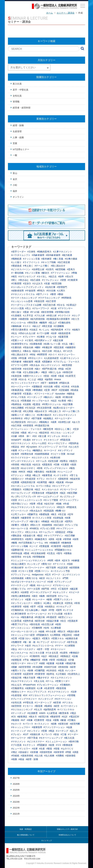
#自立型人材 (48, 624)
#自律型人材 (38, 269)
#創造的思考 (64, 333)
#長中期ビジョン (20, 504)
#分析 (50, 582)
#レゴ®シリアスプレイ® (23, 497)
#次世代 (50, 269)
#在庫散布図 (36, 344)
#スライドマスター (21, 458)
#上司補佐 (61, 674)
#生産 (42, 749)
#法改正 (34, 330)
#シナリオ (68, 610)
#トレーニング (65, 472)
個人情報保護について (26, 835)
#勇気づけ (46, 564)
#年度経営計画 (42, 426)
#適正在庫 (58, 340)
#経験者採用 (17, 291)
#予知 (26, 660)
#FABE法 (34, 528)
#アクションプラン (69, 500)
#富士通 (42, 436)
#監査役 (37, 404)
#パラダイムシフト (21, 255)
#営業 (44, 731)
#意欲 (46, 376)
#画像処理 (55, 543)
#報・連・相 (29, 642)
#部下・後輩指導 (49, 383)
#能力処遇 (67, 255)
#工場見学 (63, 589)
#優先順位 (39, 472)
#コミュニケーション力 (30, 500)
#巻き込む (24, 280)
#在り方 (75, 319)
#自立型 (15, 468)
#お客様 (62, 401)
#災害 (47, 390)
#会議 (69, 727)
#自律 (54, 333)
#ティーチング (19, 713)
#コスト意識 (17, 308)
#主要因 (65, 465)
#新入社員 (69, 738)
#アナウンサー (65, 308)
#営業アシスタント (63, 599)
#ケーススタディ (27, 649)
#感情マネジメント (33, 376)
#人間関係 (55, 635)
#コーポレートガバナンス (24, 631)
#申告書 (23, 358)
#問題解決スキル (63, 550)
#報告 (72, 468)
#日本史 (66, 387)
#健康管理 (26, 518)
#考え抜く (28, 266)
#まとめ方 (74, 447)
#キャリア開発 (51, 500)
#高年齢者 (16, 362)
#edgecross (38, 575)
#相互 (14, 276)
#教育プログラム (20, 624)
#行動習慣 (16, 283)
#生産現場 (16, 695)
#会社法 (37, 465)
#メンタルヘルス (50, 489)
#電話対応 (67, 635)
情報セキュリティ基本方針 (67, 829)
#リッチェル (54, 436)
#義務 (42, 596)
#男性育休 (33, 323)
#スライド (51, 479)
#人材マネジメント (70, 358)
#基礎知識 (44, 514)
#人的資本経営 (51, 358)
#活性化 (69, 603)
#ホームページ (44, 585)
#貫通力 (25, 525)
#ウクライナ (64, 315)
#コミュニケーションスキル (39, 550)
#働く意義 (58, 259)
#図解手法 (33, 514)
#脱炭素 (60, 482)
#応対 (68, 369)
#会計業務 (68, 404)
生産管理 (17, 131)
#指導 (33, 504)
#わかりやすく (28, 468)
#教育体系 (64, 713)
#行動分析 (68, 397)
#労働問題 (40, 670)
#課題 (76, 752)
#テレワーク (17, 646)
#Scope (69, 482)
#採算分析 (63, 724)
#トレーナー (39, 599)
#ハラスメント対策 (42, 518)
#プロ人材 (40, 315)
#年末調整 (38, 667)
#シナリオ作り (61, 475)
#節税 (26, 607)
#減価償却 (70, 347)
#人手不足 (28, 315)
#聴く (70, 401)
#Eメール (33, 433)
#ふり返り (16, 262)
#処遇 (38, 362)
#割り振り (16, 312)
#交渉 (76, 429)
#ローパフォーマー (21, 387)
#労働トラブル (19, 589)
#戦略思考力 (41, 539)
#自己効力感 (49, 305)
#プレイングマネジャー (56, 468)
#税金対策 (75, 479)
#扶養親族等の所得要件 (58, 319)
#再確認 (45, 521)
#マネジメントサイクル (23, 294)
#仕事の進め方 (44, 415)
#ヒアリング (43, 642)
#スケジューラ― (66, 354)
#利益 (61, 369)
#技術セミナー (19, 692)
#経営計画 (43, 717)
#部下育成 (33, 738)
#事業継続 (38, 390)
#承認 (28, 475)
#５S (58, 745)
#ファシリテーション (54, 727)
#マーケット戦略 (20, 546)
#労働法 (72, 720)
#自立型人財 (57, 521)
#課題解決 (47, 362)
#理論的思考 (52, 493)
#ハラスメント (42, 724)
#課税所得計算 (28, 482)
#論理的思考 (50, 709)
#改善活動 (51, 472)
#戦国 (28, 390)
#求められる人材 (27, 333)
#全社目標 (28, 369)
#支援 (47, 283)
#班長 (77, 603)
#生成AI (27, 440)
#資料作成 (28, 621)
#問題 (68, 752)
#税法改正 (54, 656)
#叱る (14, 333)
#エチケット (29, 745)
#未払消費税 (17, 408)
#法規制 (27, 404)
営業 (15, 143)
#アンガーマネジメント (23, 461)
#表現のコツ (17, 479)
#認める (37, 351)
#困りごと (30, 415)
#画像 (30, 720)
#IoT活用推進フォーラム (31, 543)
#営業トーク (17, 340)
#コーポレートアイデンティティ (27, 287)
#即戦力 (41, 291)
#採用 (76, 539)
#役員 (61, 670)
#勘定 (40, 536)
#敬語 (44, 372)
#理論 (70, 532)
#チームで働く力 (71, 411)
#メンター (70, 670)
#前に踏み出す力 (20, 354)
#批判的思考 (57, 330)
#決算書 (34, 752)
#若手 (33, 607)
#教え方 (37, 475)
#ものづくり (67, 749)
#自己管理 (51, 301)
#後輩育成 (47, 475)
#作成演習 (30, 479)
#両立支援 (47, 326)
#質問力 (69, 521)
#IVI (23, 447)
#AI (46, 543)
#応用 (14, 638)
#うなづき (51, 337)
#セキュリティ (60, 592)
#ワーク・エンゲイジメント (66, 575)
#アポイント (17, 599)
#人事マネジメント (63, 252)
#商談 (51, 731)
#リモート (28, 706)
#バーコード (50, 450)
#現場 (56, 749)
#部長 (40, 468)
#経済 (42, 578)
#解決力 (45, 273)
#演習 (14, 500)
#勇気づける (31, 578)
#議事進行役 (17, 550)
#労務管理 (39, 720)
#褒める (27, 351)
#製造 (49, 749)
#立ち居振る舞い (31, 372)
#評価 (71, 660)
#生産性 (64, 653)
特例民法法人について (67, 835)
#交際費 (15, 482)
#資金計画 (16, 678)
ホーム (50, 13)
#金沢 (28, 646)
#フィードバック (20, 511)
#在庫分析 (55, 458)
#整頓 (60, 294)
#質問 (59, 610)
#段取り (38, 603)
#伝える (15, 401)
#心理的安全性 (19, 422)
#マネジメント (19, 741)
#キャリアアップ (61, 486)
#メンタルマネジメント (65, 415)
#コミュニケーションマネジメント (29, 560)
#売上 (28, 308)
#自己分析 (47, 351)
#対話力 (61, 507)
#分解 (14, 436)
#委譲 (26, 312)
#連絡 (14, 472)
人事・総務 (18, 137)
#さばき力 (38, 283)
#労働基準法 (17, 688)
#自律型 (25, 592)
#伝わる (23, 379)
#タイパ (53, 354)
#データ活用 (34, 589)
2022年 (16, 808)
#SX (35, 436)
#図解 (14, 667)
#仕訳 (65, 717)
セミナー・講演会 (66, 13)
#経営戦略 (60, 269)
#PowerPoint (29, 685)
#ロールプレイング (21, 493)
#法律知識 (58, 518)
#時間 (50, 560)
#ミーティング (19, 731)
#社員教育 (33, 713)
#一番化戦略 (17, 273)
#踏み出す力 (41, 411)
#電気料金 (74, 443)
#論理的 (49, 379)
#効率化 (50, 674)
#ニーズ (34, 546)
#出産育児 (70, 376)
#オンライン (34, 731)
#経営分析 (40, 621)
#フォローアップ (20, 521)
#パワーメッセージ (37, 614)
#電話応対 (74, 717)
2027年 (16, 778)
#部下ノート (43, 294)
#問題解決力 (43, 635)
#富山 (14, 649)
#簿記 (14, 752)
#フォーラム (25, 450)
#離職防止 (38, 450)
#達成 (61, 376)
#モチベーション (63, 699)
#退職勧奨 (37, 387)
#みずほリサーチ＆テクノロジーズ (29, 582)
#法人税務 (49, 756)
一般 (15, 155)
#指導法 (64, 461)
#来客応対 (68, 372)
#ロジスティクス (40, 458)
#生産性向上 (74, 674)
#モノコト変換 (33, 273)
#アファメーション (60, 273)
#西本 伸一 (25, 436)
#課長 (51, 539)
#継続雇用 (28, 362)
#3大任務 (48, 387)
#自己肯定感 (64, 262)
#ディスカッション (21, 628)
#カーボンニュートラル (23, 486)
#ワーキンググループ (41, 592)
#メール (15, 617)
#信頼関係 (47, 525)
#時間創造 (66, 298)
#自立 (63, 621)
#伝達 (54, 308)
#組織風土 (48, 418)
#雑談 (40, 379)
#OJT (26, 734)
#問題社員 (64, 383)
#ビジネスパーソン (21, 269)
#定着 (59, 539)
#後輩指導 (37, 727)
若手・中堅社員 (20, 90)
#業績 (24, 433)
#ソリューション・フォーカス (26, 429)
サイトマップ (46, 841)
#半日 (54, 589)
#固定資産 (59, 347)
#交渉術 (15, 433)
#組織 (41, 631)
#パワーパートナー (35, 568)
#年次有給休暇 (38, 553)
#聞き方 (61, 631)
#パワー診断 (43, 333)
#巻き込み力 (36, 511)
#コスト (27, 326)
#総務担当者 (72, 638)
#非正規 (62, 514)
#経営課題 (67, 365)
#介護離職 (59, 326)
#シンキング (34, 564)
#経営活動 (56, 283)
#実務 (45, 660)
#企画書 (60, 663)
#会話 (54, 401)
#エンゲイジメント (51, 365)
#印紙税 (15, 756)
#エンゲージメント (46, 507)
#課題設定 (60, 532)
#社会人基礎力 (19, 564)
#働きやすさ (43, 678)
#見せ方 (69, 276)
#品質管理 (28, 674)
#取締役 (48, 706)
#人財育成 (16, 621)
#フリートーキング (44, 394)
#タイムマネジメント (61, 678)
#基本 (58, 560)
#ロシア (76, 315)
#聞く (14, 280)
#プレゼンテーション (48, 685)
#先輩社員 (58, 603)
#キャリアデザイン (54, 536)
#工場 (63, 734)
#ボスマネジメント (21, 443)
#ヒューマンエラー (21, 749)
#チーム (50, 681)
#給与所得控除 (38, 319)
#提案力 (37, 638)
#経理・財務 (32, 759)
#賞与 (59, 553)
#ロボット (67, 436)
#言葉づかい (25, 638)
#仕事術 (41, 337)
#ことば (32, 379)
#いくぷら (44, 330)
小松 (15, 185)
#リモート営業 (26, 571)
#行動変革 (73, 280)
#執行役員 (26, 465)
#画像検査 (66, 543)
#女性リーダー (19, 663)
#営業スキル (58, 638)
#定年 (70, 514)
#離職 (14, 543)
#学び (27, 418)
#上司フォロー (19, 514)
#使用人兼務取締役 (21, 596)
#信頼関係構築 (42, 454)
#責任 (35, 596)
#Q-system (32, 447)
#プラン (41, 479)
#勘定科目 (44, 433)
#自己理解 (70, 536)
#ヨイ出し (42, 276)
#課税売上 (16, 351)
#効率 (61, 276)
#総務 (54, 724)
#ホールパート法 (20, 528)
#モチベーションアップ (51, 738)
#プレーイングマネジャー (24, 699)
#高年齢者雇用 (53, 255)
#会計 (44, 656)
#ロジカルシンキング (22, 709)
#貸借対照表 (46, 752)
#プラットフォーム (21, 575)
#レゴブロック (67, 497)
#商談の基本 (73, 631)
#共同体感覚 (17, 578)
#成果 (54, 422)
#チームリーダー (63, 418)
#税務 (14, 759)
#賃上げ (53, 323)
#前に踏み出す (58, 266)
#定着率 (15, 454)
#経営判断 (75, 724)
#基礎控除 (24, 319)
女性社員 (17, 96)
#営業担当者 (38, 493)
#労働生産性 (64, 323)
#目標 (54, 376)
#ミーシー (16, 337)
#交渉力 (27, 283)
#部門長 (45, 589)
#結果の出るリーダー (64, 408)
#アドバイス (59, 564)
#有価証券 (47, 347)
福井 (15, 191)
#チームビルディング (48, 497)
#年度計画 (40, 617)
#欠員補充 (16, 315)
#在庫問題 (42, 482)
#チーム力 (41, 461)
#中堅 (51, 610)
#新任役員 (35, 624)
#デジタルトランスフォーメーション (47, 695)
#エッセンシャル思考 (22, 301)
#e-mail (71, 454)
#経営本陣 (16, 369)
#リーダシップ (35, 397)
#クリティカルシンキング (24, 298)
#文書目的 (16, 347)
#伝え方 (38, 709)
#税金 (21, 759)
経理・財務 (18, 125)
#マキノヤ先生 (19, 397)
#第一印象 (16, 372)
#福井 (44, 610)
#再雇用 (15, 518)
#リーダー (73, 734)
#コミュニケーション (56, 741)
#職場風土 (44, 422)
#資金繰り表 (29, 536)
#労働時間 (37, 628)
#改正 (38, 489)
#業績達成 (16, 266)
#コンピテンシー (20, 656)
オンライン (18, 197)
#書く (72, 344)
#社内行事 (50, 287)
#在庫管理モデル (20, 344)
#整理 (53, 294)
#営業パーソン (42, 571)
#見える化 (39, 681)
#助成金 (75, 390)
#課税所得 (63, 479)
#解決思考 (48, 429)
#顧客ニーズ (17, 415)
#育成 (40, 504)
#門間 (65, 578)
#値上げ (37, 326)
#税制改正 (65, 656)
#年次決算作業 (44, 408)
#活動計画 (28, 489)
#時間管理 (42, 354)
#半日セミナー (35, 358)
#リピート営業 (58, 454)
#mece (58, 379)
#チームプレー (46, 532)
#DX (25, 695)
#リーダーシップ (43, 702)
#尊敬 (74, 273)
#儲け (38, 369)
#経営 (56, 706)
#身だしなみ (55, 372)
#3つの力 (68, 351)
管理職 (16, 102)
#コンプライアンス (37, 692)
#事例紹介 (74, 653)
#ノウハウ (47, 734)
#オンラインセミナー (22, 603)
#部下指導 (51, 568)
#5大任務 (51, 291)
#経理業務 (74, 568)
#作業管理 (40, 674)
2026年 (16, 784)
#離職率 (43, 323)
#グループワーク (41, 308)
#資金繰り (24, 752)
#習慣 (63, 280)
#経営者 (57, 702)
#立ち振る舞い (33, 610)
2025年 (16, 790)
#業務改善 (67, 745)
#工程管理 (16, 674)
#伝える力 (16, 685)
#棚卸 (38, 347)
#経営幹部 (16, 706)
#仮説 (63, 493)
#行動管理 (56, 546)
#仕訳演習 (63, 568)
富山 (15, 173)
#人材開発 (70, 646)
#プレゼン (16, 734)
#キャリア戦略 (49, 262)
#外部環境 (28, 426)
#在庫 (35, 749)
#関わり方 (35, 525)
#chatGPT (16, 440)
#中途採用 (30, 291)
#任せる (61, 305)
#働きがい (49, 397)
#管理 (52, 660)
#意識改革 (73, 621)
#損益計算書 (53, 621)
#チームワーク (19, 738)
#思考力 (71, 269)
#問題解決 (42, 745)
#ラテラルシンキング (49, 298)
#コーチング (62, 731)
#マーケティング (20, 585)
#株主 (54, 514)
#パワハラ (28, 724)
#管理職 (71, 695)
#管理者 (67, 539)
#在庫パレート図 (52, 344)
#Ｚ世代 (29, 340)
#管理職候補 (39, 557)
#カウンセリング (27, 276)
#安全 (56, 734)
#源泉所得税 (27, 756)
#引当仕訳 (30, 408)
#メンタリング (46, 699)
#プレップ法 (72, 525)
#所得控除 (63, 667)
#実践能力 (16, 489)
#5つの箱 (35, 312)
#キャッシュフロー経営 (23, 635)
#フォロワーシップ (48, 447)
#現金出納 (28, 347)
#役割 (58, 624)
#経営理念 (16, 557)
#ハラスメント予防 (60, 571)
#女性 (46, 628)
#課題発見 (47, 465)
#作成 (66, 504)
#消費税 (60, 756)
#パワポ (63, 447)
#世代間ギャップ (43, 340)
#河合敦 (75, 387)
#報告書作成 (27, 617)
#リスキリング (51, 440)
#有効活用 (39, 301)
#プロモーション (61, 585)
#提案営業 (63, 337)
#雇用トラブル (19, 670)
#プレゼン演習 (48, 528)
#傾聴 (42, 663)
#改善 (51, 745)
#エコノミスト (54, 578)
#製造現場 (61, 688)
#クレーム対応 (39, 443)
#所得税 (15, 465)
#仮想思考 (68, 546)
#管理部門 (62, 287)
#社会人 (58, 351)
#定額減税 (64, 390)
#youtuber (60, 394)
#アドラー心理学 (20, 365)
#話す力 (66, 560)
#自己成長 (35, 280)
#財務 (30, 670)
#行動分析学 (17, 568)
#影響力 (15, 525)
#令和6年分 (17, 418)
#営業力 (46, 638)
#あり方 (76, 422)
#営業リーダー (63, 681)
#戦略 (59, 504)
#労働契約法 (17, 610)
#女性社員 (16, 702)
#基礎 (76, 635)
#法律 (74, 692)
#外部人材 (51, 315)
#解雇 (63, 720)
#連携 (14, 450)
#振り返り (35, 521)
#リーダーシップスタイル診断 (26, 305)
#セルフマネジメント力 (23, 507)
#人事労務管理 (19, 614)
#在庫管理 (16, 607)
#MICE (22, 472)
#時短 (33, 354)
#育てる (74, 475)
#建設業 (74, 589)
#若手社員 (72, 642)
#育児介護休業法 (20, 330)
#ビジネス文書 (37, 653)
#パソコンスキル (66, 709)
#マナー (59, 646)
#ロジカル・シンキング (63, 433)
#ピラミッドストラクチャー (25, 383)
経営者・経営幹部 (22, 108)
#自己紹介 (59, 525)
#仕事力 (15, 592)
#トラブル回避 (55, 614)
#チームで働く (42, 266)
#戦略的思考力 (44, 252)
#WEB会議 (17, 553)
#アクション (17, 475)
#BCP (54, 390)
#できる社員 (52, 653)
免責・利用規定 (26, 829)
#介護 (14, 379)
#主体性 (31, 252)
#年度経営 (51, 617)
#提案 (28, 599)
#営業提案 (44, 546)
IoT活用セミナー (21, 149)
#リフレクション (50, 280)
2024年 (16, 796)
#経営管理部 (25, 667)
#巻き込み (35, 365)
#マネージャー (58, 649)
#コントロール (19, 323)
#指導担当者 (27, 454)
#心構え (48, 603)
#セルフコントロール (43, 646)
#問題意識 (65, 440)
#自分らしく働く (63, 429)
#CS (13, 717)
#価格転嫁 (16, 326)
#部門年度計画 (49, 369)
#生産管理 (49, 688)
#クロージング (58, 642)
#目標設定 (62, 660)
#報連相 (15, 720)
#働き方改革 (29, 678)
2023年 (16, 802)
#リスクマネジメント (59, 692)
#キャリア (33, 663)
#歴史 (57, 387)
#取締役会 (16, 404)
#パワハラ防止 (44, 486)
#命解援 (75, 560)
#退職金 (68, 553)
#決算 (14, 571)
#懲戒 (27, 553)
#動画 (33, 585)
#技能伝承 (35, 734)
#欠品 (65, 344)
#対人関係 (28, 411)
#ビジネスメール (20, 653)
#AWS (42, 713)
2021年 (16, 814)
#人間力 (61, 291)
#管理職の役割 (62, 312)
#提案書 (50, 663)
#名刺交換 (16, 376)
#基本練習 (46, 259)
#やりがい (33, 422)
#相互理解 (72, 493)
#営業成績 (26, 401)
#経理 (73, 667)
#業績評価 (70, 663)
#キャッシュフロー (21, 727)
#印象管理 (16, 394)
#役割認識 (49, 511)
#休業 (68, 518)
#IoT (23, 720)
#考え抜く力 (55, 411)
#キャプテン (17, 532)
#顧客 (49, 599)
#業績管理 (55, 717)
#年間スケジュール (51, 404)
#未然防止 (50, 607)
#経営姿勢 (51, 596)
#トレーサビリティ (58, 443)
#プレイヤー (29, 337)
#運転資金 (16, 536)
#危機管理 (16, 642)
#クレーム (63, 596)
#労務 (56, 465)
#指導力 (29, 539)
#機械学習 (35, 660)
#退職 (56, 720)
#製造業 (39, 706)
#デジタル (68, 702)
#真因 (73, 465)
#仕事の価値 (71, 259)
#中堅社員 (28, 702)
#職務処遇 (16, 259)
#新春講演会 (17, 390)
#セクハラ (16, 724)
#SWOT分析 (50, 667)
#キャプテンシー (65, 528)
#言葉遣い (28, 394)
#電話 (73, 713)
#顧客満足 (22, 717)
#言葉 (40, 607)
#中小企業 (51, 631)
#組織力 (76, 330)
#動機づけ (60, 511)
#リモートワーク (69, 489)
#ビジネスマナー (36, 741)
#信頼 (70, 564)
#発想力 (73, 461)
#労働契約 (65, 685)
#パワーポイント (69, 706)
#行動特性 (35, 656)
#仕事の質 (16, 411)
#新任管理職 (47, 312)
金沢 (15, 179)
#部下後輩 (37, 418)
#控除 (14, 358)
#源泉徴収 (70, 756)
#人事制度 (56, 628)
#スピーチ (74, 592)
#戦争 (14, 319)
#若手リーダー (19, 252)
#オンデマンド (65, 450)
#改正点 (53, 276)
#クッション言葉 (31, 259)
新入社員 (17, 84)
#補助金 (71, 394)
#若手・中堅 (43, 649)
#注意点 (51, 553)
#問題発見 (71, 507)
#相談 (30, 472)
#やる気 (27, 557)
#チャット (37, 440)
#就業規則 (30, 688)
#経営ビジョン (65, 617)
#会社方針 (49, 504)
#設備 (75, 656)
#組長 (58, 397)
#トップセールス (41, 401)
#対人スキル (31, 532)
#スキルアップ (64, 607)
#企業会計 (71, 305)
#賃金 (49, 720)
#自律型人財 (64, 422)
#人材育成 (52, 713)
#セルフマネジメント (22, 681)
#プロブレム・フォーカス (66, 362)
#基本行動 (74, 741)
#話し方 (74, 731)
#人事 (40, 688)
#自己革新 (16, 426)
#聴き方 (33, 717)
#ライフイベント (31, 262)
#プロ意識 (16, 745)
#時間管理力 (17, 539)
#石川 (48, 575)
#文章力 (68, 614)
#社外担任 (51, 670)
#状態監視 (16, 660)
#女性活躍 (53, 461)
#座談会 (15, 447)
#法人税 (39, 756)
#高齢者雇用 (38, 255)
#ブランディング (63, 582)
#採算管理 (59, 752)
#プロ (68, 330)
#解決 (51, 482)
